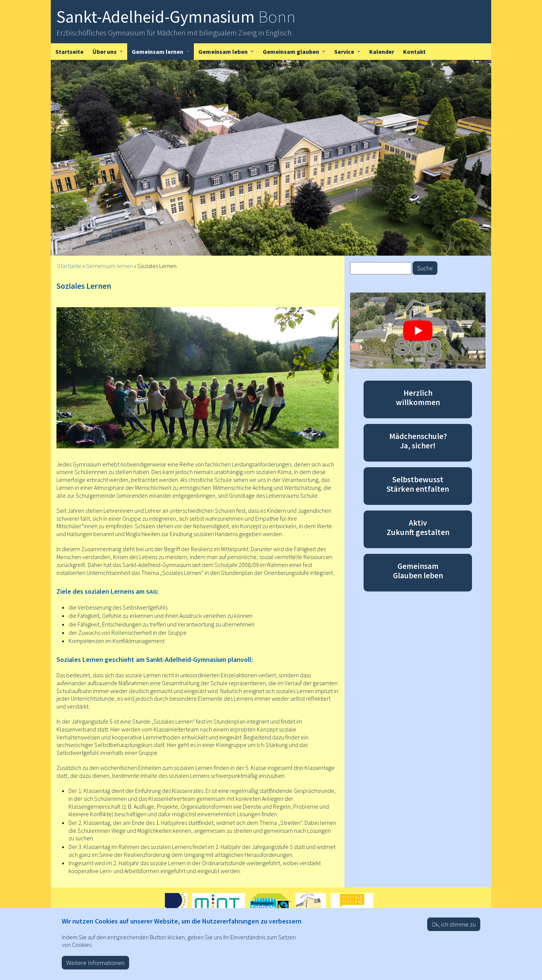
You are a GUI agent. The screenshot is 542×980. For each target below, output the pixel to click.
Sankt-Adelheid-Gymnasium (176, 17)
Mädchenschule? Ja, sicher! (418, 441)
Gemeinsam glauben (296, 54)
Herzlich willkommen (418, 398)
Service (349, 54)
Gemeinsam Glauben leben (418, 571)
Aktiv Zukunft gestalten (418, 527)
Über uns (110, 54)
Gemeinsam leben (228, 54)
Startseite (69, 52)
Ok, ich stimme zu (454, 929)
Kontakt (414, 52)
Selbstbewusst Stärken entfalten (418, 484)
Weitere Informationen (95, 968)
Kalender (382, 52)
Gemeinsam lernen (163, 54)
